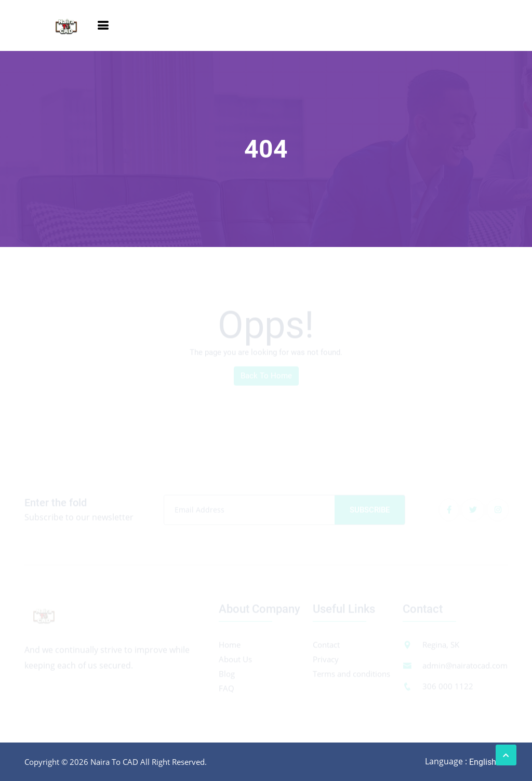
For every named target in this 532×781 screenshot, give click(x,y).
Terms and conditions (351, 675)
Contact (326, 646)
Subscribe (370, 511)
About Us (235, 660)
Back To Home (266, 377)
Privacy (326, 660)
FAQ (227, 689)
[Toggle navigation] (103, 25)
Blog (227, 675)
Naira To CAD (114, 762)
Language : (446, 762)
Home (230, 646)
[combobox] (488, 762)
